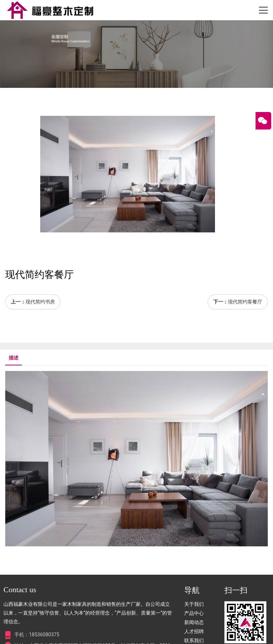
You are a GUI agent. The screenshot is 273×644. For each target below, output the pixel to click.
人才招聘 (194, 631)
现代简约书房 (40, 302)
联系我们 (194, 640)
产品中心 (194, 613)
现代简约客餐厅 (245, 302)
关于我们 (194, 604)
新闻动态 (194, 622)
